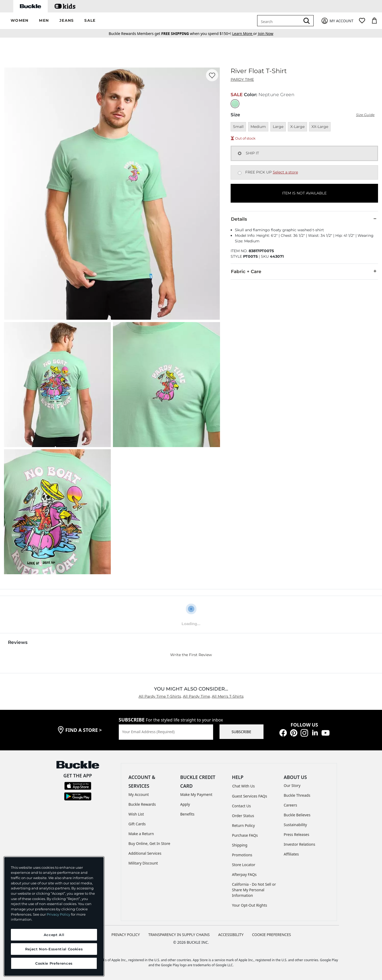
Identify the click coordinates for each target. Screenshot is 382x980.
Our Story (292, 785)
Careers (290, 805)
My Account (139, 794)
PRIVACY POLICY (126, 935)
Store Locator (244, 865)
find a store (84, 730)
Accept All (54, 935)
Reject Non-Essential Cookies (54, 949)
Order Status (243, 816)
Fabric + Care (304, 271)
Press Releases (296, 834)
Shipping (240, 845)
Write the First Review (191, 655)
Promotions (242, 855)
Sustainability (295, 825)
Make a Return (141, 834)
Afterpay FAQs (244, 874)
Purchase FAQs (245, 835)
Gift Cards (137, 824)
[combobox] (280, 21)
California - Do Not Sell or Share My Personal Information (254, 890)
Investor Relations (299, 844)
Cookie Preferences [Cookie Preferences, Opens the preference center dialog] (54, 963)
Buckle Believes (297, 815)
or (245, 34)
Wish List (136, 814)
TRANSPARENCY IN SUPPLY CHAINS (179, 935)
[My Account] (337, 21)
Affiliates (291, 854)
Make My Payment (196, 794)
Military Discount (143, 863)
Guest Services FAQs (249, 796)
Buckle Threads (297, 795)
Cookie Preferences (272, 935)
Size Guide (365, 115)
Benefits (187, 814)
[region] (54, 916)
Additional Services (145, 853)
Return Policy (243, 825)
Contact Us (241, 806)
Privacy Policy (58, 914)
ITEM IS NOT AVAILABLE (304, 193)
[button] (19, 21)
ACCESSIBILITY (231, 935)
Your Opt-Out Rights (250, 905)
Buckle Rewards (142, 804)
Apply (185, 804)
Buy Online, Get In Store (150, 843)
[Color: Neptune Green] (235, 104)
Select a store (285, 172)
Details (304, 219)
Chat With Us (243, 786)
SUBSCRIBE (242, 732)
